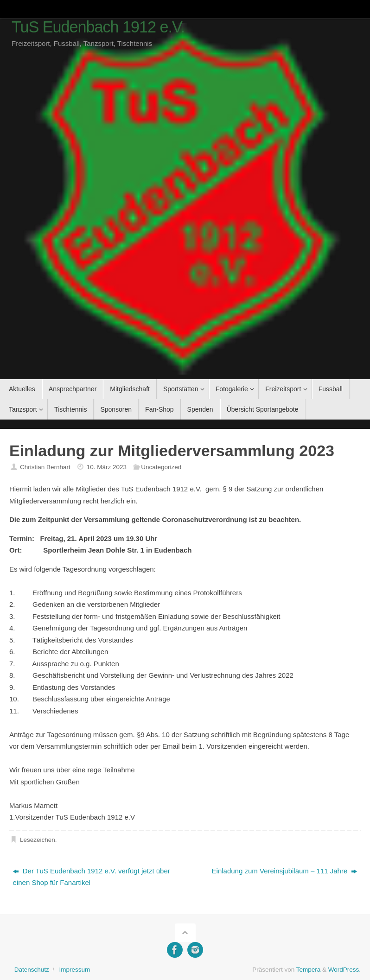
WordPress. (344, 970)
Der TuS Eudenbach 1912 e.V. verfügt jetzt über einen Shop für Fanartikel (92, 877)
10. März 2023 (107, 467)
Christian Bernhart (45, 467)
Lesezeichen (38, 840)
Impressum (74, 970)
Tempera (309, 970)
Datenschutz (32, 970)
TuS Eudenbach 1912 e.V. (98, 27)
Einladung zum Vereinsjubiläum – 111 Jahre (285, 871)
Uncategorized (161, 467)
